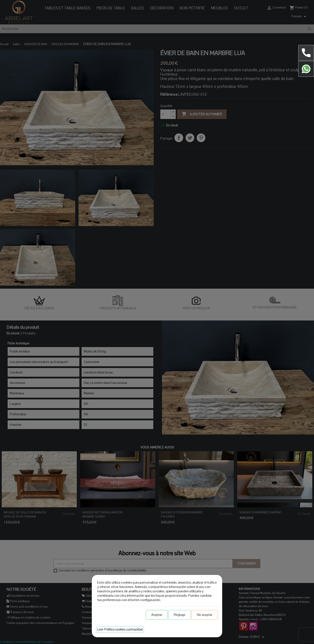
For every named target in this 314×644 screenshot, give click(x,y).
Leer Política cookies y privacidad (120, 629)
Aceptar (157, 615)
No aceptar (205, 615)
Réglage (180, 615)
